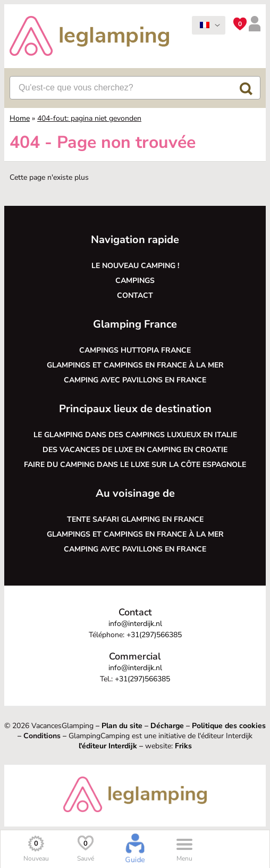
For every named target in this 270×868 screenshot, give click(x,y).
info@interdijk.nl (135, 624)
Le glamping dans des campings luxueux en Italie (135, 435)
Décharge (167, 726)
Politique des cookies (229, 726)
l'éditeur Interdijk (108, 746)
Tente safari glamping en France (135, 519)
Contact (135, 295)
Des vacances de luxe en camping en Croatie (135, 450)
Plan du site (122, 726)
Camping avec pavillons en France (135, 380)
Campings (135, 281)
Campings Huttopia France (135, 350)
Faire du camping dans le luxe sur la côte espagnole (135, 465)
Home (20, 118)
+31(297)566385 (154, 635)
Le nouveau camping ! (135, 266)
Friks (183, 746)
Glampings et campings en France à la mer (135, 365)
